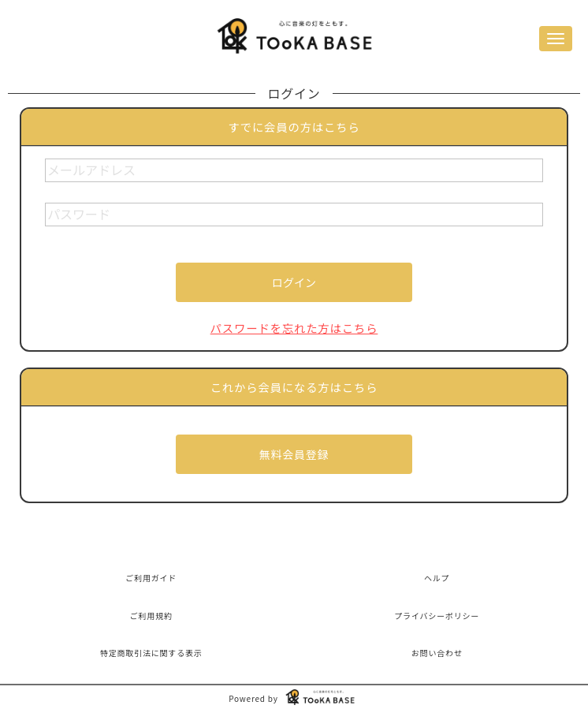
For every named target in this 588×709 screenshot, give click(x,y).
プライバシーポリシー (437, 616)
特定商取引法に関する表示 (151, 653)
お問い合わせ (437, 653)
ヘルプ (437, 578)
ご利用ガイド (151, 578)
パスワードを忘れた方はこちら (294, 328)
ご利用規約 (151, 616)
